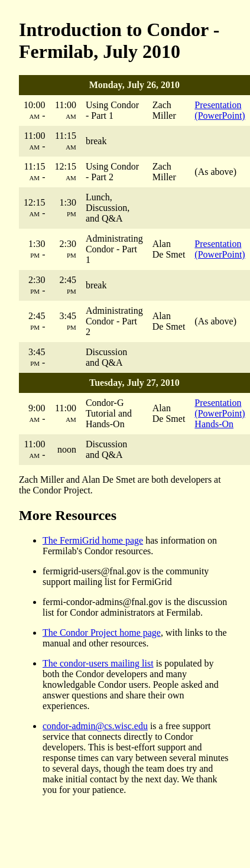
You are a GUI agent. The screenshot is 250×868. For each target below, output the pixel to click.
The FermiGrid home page (93, 540)
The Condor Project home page (102, 633)
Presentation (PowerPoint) (220, 110)
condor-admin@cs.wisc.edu (95, 726)
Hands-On (214, 424)
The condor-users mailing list (98, 663)
